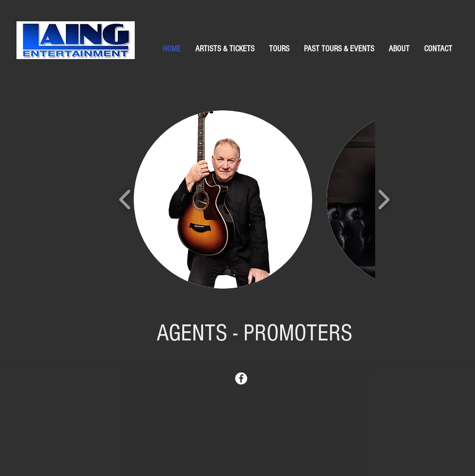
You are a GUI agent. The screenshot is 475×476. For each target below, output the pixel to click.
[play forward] (384, 200)
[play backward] (125, 200)
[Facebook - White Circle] (241, 378)
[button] (223, 200)
